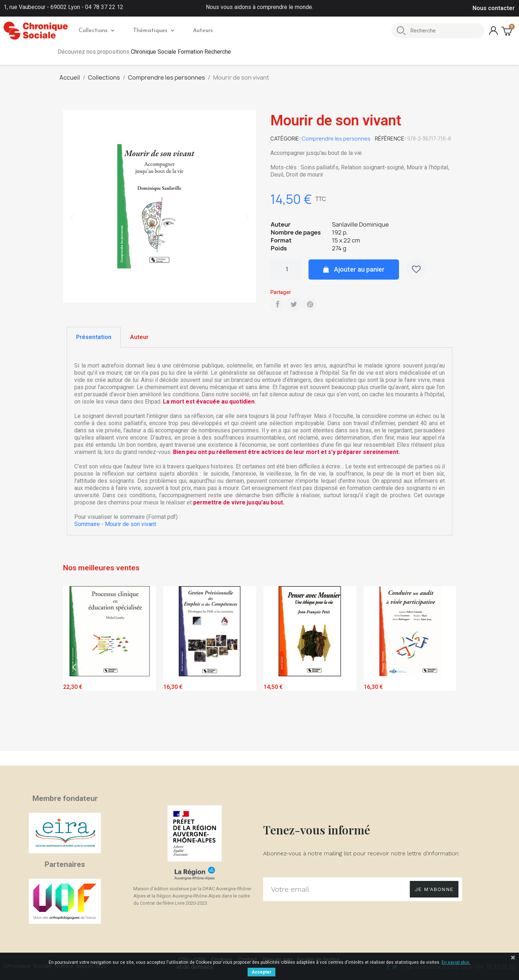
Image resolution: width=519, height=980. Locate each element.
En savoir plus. (456, 962)
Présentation (94, 337)
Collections (96, 31)
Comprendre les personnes (336, 139)
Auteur (139, 337)
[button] (72, 218)
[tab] (94, 337)
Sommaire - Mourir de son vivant (115, 524)
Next (445, 667)
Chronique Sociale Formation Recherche (181, 52)
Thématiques (154, 31)
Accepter (261, 972)
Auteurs (203, 31)
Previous (74, 667)
